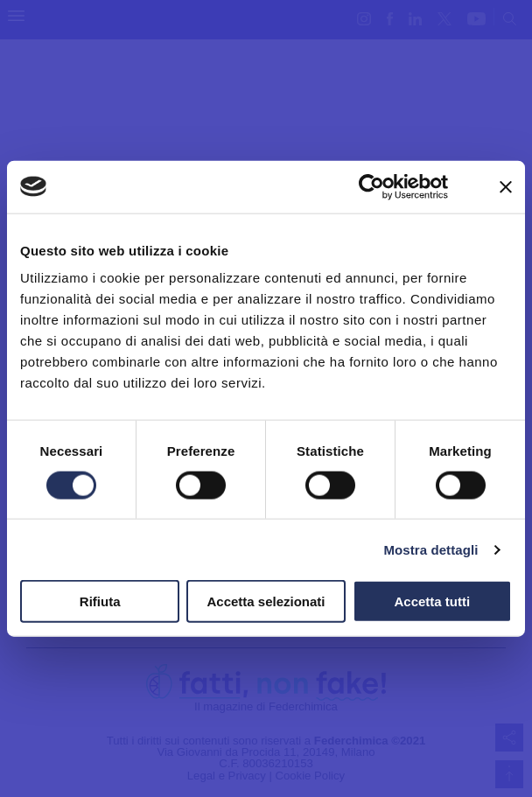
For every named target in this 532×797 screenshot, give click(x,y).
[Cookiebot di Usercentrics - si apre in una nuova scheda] (371, 186)
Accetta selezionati (266, 601)
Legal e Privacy (227, 776)
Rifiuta (100, 601)
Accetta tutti (432, 601)
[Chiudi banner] (506, 186)
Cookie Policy (310, 776)
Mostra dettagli (430, 549)
